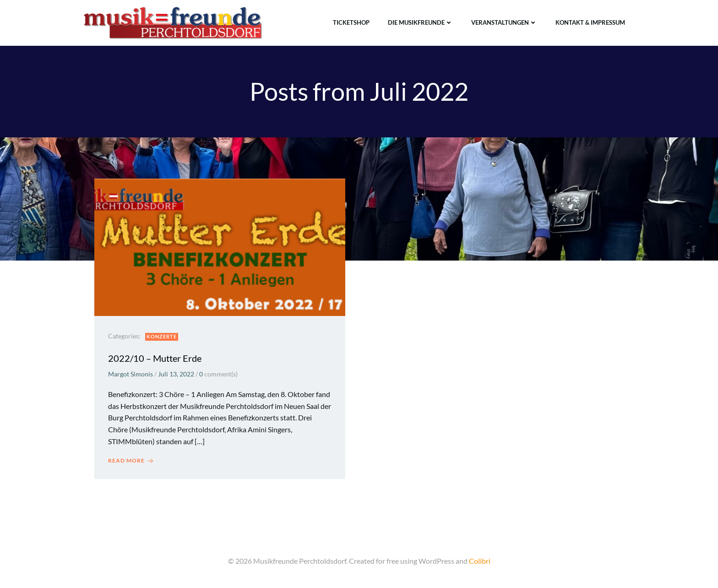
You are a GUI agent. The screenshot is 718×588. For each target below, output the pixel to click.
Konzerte (162, 336)
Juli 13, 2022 (176, 374)
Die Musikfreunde (420, 22)
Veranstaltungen (504, 22)
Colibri (480, 561)
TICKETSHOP (351, 22)
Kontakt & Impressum (590, 22)
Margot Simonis (131, 374)
